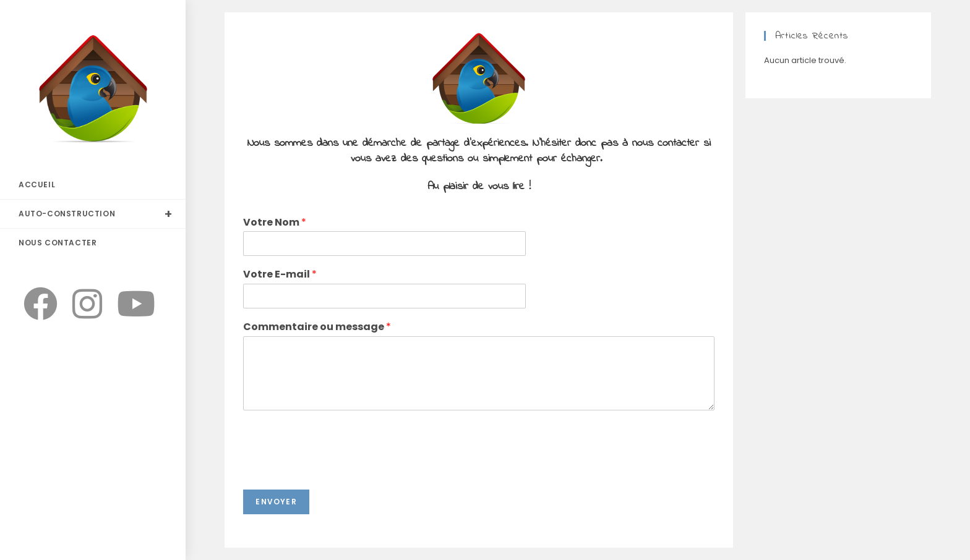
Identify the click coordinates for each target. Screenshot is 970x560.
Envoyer (276, 502)
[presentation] (337, 469)
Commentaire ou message (317, 327)
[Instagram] (87, 304)
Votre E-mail (280, 275)
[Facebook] (41, 304)
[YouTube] (136, 304)
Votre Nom (275, 223)
